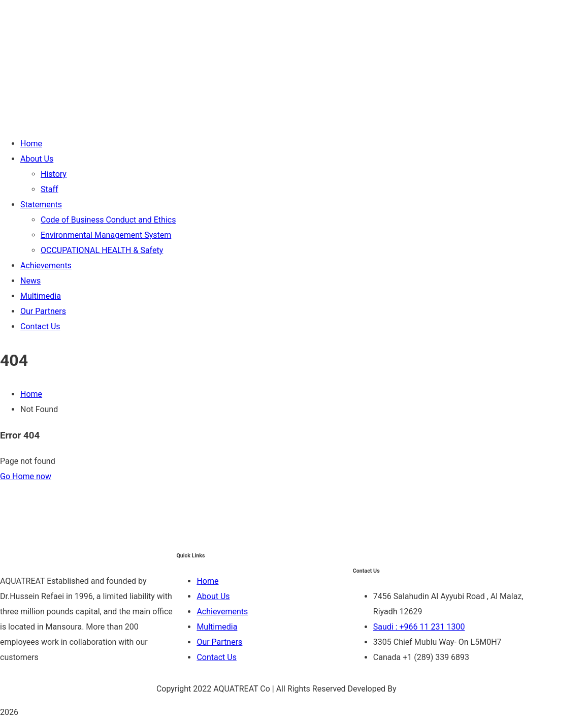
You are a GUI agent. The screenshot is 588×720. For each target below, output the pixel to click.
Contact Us (217, 657)
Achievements (222, 612)
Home (31, 394)
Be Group (415, 689)
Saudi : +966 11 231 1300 (419, 627)
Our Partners (219, 642)
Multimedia (217, 627)
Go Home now (26, 476)
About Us (213, 596)
